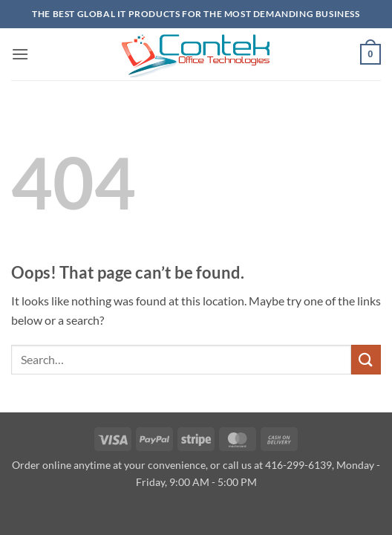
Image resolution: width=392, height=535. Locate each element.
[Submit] (366, 359)
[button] (20, 54)
